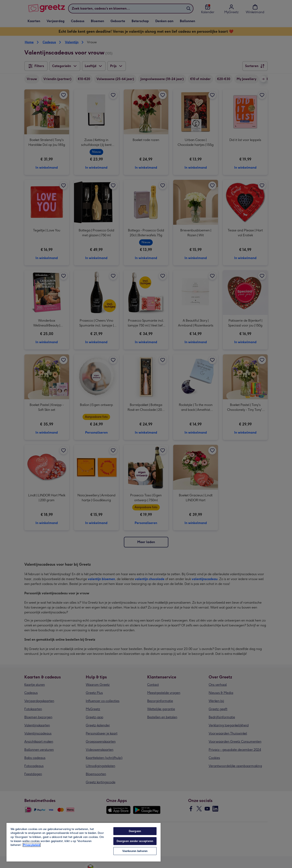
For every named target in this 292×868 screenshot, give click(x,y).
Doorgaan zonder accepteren (135, 841)
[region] (84, 842)
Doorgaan (135, 831)
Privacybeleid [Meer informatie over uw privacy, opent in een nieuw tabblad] (32, 845)
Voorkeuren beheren (135, 851)
